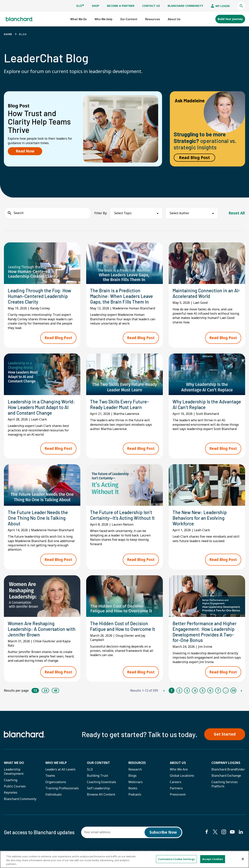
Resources (137, 763)
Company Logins (226, 763)
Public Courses (15, 786)
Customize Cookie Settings (176, 859)
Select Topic (123, 213)
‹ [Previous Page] (164, 690)
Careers (176, 782)
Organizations (56, 782)
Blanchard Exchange (226, 776)
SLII (80, 6)
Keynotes (11, 792)
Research (135, 769)
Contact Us (151, 6)
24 (45, 690)
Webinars (135, 782)
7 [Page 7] (218, 690)
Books (133, 788)
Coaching (11, 780)
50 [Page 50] (233, 690)
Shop (96, 6)
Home (8, 34)
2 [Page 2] (179, 690)
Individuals (53, 794)
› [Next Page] (241, 690)
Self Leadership (98, 788)
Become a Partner (121, 6)
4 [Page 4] (195, 690)
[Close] (243, 859)
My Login (220, 6)
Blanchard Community (185, 6)
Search (19, 213)
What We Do (14, 763)
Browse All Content (101, 794)
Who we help (56, 763)
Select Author (179, 213)
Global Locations (182, 776)
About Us (178, 763)
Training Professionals (62, 788)
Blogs (132, 776)
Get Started (225, 734)
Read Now (25, 151)
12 (35, 690)
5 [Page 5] (203, 690)
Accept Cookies (213, 859)
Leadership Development (14, 771)
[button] (241, 6)
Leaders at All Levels (60, 769)
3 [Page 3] (187, 690)
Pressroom (178, 794)
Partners (176, 788)
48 (55, 690)
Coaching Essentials (102, 782)
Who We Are (179, 769)
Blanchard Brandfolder (228, 769)
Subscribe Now (163, 832)
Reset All (237, 213)
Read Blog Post (194, 158)
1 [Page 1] (171, 690)
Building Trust (98, 776)
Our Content (98, 763)
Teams (50, 776)
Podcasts (135, 794)
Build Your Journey (230, 19)
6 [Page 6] (210, 690)
